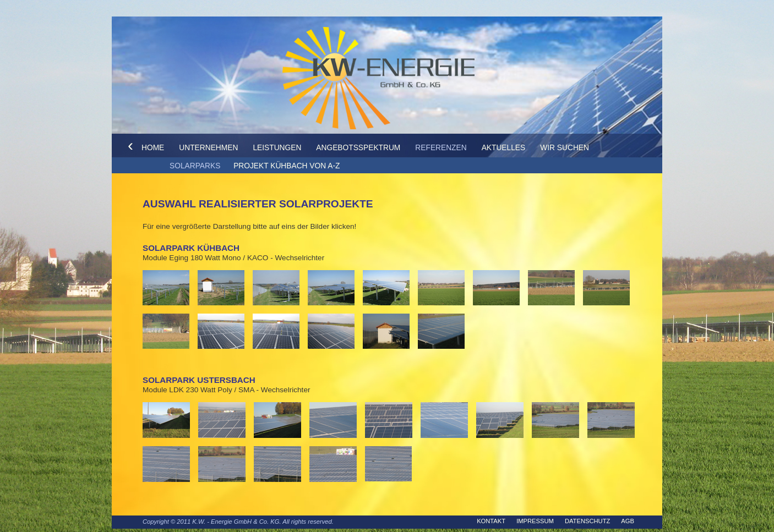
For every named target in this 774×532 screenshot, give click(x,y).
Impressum (535, 521)
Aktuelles (504, 148)
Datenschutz (587, 521)
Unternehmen (208, 148)
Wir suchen (565, 148)
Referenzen (441, 148)
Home (153, 148)
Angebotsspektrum (358, 148)
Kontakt (491, 521)
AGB (628, 521)
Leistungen (277, 148)
